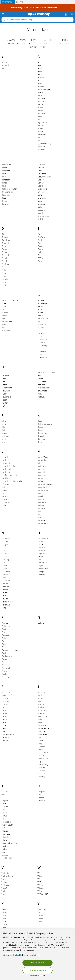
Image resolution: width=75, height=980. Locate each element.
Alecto (40, 71)
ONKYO (41, 547)
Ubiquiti (41, 792)
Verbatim (5, 873)
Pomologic (6, 668)
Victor (4, 891)
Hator (4, 385)
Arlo (39, 80)
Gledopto (42, 324)
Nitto (4, 608)
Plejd (4, 629)
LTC (3, 493)
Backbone (6, 171)
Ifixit (39, 376)
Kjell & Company (45, 424)
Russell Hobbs (8, 734)
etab (39, 252)
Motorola (42, 460)
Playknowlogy (8, 656)
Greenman (42, 339)
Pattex (4, 659)
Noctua (5, 575)
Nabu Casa (6, 547)
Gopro (40, 309)
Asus (40, 83)
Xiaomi (5, 909)
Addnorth (42, 101)
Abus (40, 141)
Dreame (5, 237)
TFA (3, 828)
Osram (40, 541)
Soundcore (42, 716)
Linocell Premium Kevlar (12, 481)
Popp (4, 644)
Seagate (41, 755)
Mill (39, 511)
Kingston (41, 439)
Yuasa (40, 918)
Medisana (42, 502)
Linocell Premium (9, 466)
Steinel (40, 749)
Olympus (41, 572)
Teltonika (5, 837)
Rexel (4, 716)
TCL (3, 798)
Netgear (5, 544)
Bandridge (6, 204)
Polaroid (5, 635)
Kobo (40, 442)
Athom (40, 107)
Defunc (5, 282)
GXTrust (41, 333)
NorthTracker (7, 602)
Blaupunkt (6, 195)
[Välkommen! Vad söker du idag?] (39, 20)
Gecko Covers (44, 318)
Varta (4, 879)
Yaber (40, 921)
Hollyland (6, 391)
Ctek (40, 201)
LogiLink (5, 478)
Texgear (5, 801)
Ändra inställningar (37, 975)
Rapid (4, 710)
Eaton (40, 249)
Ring (3, 707)
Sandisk (41, 707)
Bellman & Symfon (9, 189)
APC (39, 119)
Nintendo (6, 581)
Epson (40, 246)
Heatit (4, 400)
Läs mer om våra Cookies (13, 955)
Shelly (40, 695)
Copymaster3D (44, 177)
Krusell (41, 436)
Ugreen (41, 798)
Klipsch (41, 427)
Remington (6, 728)
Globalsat (42, 352)
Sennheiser (42, 734)
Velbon (5, 882)
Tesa (3, 852)
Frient (4, 327)
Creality (41, 168)
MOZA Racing (44, 523)
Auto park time (44, 89)
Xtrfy (4, 918)
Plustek (5, 653)
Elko (39, 255)
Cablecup (42, 180)
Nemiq (4, 553)
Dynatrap (6, 240)
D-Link (4, 261)
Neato (4, 557)
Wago (40, 876)
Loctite (5, 496)
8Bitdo (4, 62)
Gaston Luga (43, 346)
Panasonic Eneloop (10, 650)
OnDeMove (43, 569)
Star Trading (43, 764)
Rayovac (5, 740)
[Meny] (3, 14)
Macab (40, 496)
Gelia (40, 349)
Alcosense (42, 135)
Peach (4, 671)
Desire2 (5, 276)
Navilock (5, 599)
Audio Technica (44, 98)
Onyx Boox (42, 553)
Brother (5, 177)
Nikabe (5, 541)
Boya (4, 186)
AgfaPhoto (42, 122)
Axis (39, 138)
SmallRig (41, 777)
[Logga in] (66, 14)
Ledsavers (6, 487)
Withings (41, 885)
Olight (40, 566)
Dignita (5, 258)
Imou (40, 394)
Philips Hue (6, 626)
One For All (42, 563)
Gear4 (40, 315)
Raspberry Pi (7, 695)
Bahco (4, 183)
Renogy (5, 719)
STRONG (42, 704)
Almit (40, 74)
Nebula (5, 584)
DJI (3, 234)
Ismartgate (42, 391)
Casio (40, 171)
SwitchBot (42, 725)
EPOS (40, 258)
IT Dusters (42, 382)
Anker (40, 68)
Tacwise (5, 855)
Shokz (40, 701)
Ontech (41, 560)
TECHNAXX (7, 858)
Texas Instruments (9, 843)
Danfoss (5, 264)
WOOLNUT (43, 894)
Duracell (5, 255)
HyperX (5, 394)
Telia (3, 819)
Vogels (4, 894)
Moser (40, 478)
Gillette (41, 327)
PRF (3, 647)
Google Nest (43, 303)
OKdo (40, 557)
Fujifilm (5, 315)
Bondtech (6, 180)
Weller (40, 879)
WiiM (40, 891)
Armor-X (41, 131)
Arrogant (41, 77)
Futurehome (7, 321)
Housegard (6, 397)
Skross (40, 740)
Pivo (3, 632)
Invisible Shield (44, 388)
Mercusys (42, 475)
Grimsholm (42, 358)
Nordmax (6, 605)
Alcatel (40, 110)
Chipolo (41, 192)
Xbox (4, 921)
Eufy (39, 234)
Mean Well (42, 487)
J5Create (5, 436)
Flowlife (5, 312)
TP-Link (5, 792)
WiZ (39, 882)
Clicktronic (42, 189)
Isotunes (41, 385)
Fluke (4, 303)
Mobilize (41, 520)
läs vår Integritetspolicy (32, 955)
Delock (5, 273)
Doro (4, 267)
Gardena (41, 336)
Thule (4, 810)
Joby (4, 442)
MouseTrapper (44, 457)
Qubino (41, 623)
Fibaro (4, 306)
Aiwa (40, 116)
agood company (44, 144)
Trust (4, 804)
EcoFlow (41, 237)
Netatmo (5, 587)
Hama (4, 382)
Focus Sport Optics (10, 300)
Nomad (5, 590)
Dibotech (6, 243)
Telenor (5, 840)
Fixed (4, 318)
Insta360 (41, 397)
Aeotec (41, 104)
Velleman (5, 885)
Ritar (4, 731)
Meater (41, 493)
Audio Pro (42, 113)
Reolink (5, 698)
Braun (4, 201)
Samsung (41, 692)
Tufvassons (6, 822)
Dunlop (5, 285)
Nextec (5, 596)
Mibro (40, 463)
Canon (40, 195)
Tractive (5, 846)
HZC (4, 406)
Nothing (5, 560)
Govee (40, 312)
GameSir (41, 342)
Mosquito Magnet (45, 484)
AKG (40, 95)
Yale (39, 912)
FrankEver (6, 330)
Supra (40, 737)
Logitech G (6, 469)
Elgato (40, 240)
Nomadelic (6, 538)
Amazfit (41, 125)
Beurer (4, 174)
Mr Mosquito (43, 490)
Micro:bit (42, 508)
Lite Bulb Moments (10, 475)
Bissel (4, 198)
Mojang (41, 469)
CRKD (40, 219)
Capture (41, 210)
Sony (40, 722)
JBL (3, 427)
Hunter (5, 403)
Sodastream (43, 758)
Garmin (41, 306)
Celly (40, 207)
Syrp (39, 761)
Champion (42, 198)
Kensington (43, 433)
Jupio (4, 424)
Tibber (4, 849)
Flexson (5, 324)
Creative (41, 204)
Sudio (40, 719)
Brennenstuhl (7, 192)
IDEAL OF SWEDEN (46, 373)
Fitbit (4, 309)
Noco (4, 563)
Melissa (41, 505)
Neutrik (5, 593)
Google (41, 300)
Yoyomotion (43, 909)
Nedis (4, 578)
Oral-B (40, 544)
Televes (5, 831)
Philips (4, 638)
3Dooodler (6, 65)
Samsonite (42, 710)
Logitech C (6, 472)
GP (39, 321)
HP (3, 373)
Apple (40, 62)
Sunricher (42, 731)
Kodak (40, 430)
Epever (41, 261)
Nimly (4, 566)
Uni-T (40, 795)
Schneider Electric (45, 728)
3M (3, 68)
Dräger (5, 270)
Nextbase (6, 572)
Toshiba (5, 807)
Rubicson (6, 701)
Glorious (41, 355)
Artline (40, 128)
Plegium (5, 674)
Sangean (41, 746)
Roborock (6, 692)
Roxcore (5, 704)
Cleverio (41, 165)
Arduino (41, 86)
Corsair (41, 183)
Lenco (4, 499)
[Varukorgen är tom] (72, 14)
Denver (5, 246)
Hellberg (5, 376)
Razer (4, 722)
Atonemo (42, 150)
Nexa (4, 550)
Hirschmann (7, 388)
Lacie (4, 505)
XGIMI (4, 924)
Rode (4, 725)
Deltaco (5, 252)
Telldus (5, 813)
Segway (41, 698)
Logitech (5, 460)
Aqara (40, 92)
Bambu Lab (6, 165)
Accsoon (41, 147)
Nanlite (5, 569)
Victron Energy (8, 876)
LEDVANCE (7, 502)
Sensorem (42, 771)
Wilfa (40, 873)
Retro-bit (5, 737)
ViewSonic (6, 888)
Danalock (6, 279)
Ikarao (40, 379)
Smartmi (41, 767)
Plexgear (5, 623)
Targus (4, 816)
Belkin (4, 168)
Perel (4, 662)
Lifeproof (5, 484)
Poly (3, 641)
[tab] (8, 2)
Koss (40, 421)
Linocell (5, 457)
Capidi (40, 213)
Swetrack (41, 774)
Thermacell (6, 834)
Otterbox (42, 550)
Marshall (41, 472)
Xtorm (4, 912)
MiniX (40, 514)
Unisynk (41, 801)
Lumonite (6, 490)
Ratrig (4, 713)
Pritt (4, 665)
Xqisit (4, 915)
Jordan (5, 433)
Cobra (40, 186)
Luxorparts (6, 463)
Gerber (41, 330)
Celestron (42, 174)
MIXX (40, 517)
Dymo (4, 249)
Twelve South (7, 825)
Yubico (40, 915)
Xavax (4, 927)
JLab (4, 430)
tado (4, 795)
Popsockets (7, 677)
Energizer (42, 243)
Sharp (40, 743)
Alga (39, 65)
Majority (41, 499)
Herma (4, 379)
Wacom (41, 888)
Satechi (41, 713)
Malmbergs (42, 466)
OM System (43, 538)
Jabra (4, 421)
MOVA (40, 481)
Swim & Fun (43, 752)
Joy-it (4, 439)
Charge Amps (43, 216)
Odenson (42, 575)
